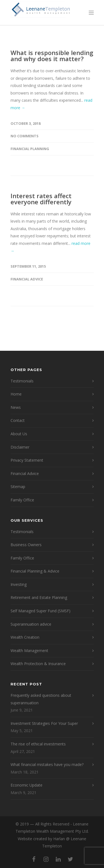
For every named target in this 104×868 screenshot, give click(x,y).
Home (16, 394)
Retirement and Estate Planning (39, 597)
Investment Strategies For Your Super (44, 723)
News (16, 407)
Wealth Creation (25, 637)
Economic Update (26, 785)
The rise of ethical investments (38, 744)
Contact (18, 420)
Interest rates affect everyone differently (41, 199)
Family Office (22, 500)
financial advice (27, 279)
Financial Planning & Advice (35, 571)
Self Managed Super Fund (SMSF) (40, 611)
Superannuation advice (31, 624)
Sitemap (18, 487)
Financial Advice (25, 473)
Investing (19, 584)
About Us (19, 434)
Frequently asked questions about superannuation (41, 699)
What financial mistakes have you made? (47, 764)
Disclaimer (20, 447)
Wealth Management (29, 651)
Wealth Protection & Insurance (38, 664)
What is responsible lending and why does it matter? (52, 56)
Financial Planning (30, 149)
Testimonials (22, 381)
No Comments (25, 136)
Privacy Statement (27, 460)
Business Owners (26, 545)
